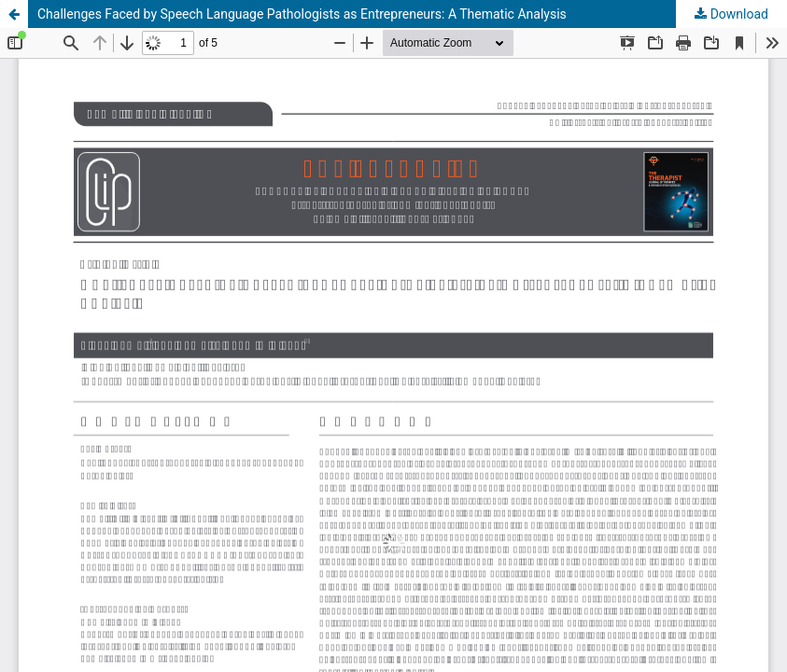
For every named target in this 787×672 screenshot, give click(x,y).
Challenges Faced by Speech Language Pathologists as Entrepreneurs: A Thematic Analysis (302, 14)
